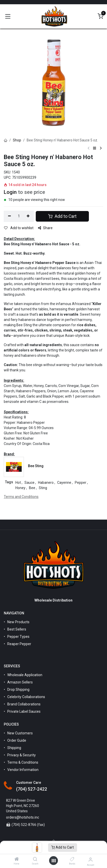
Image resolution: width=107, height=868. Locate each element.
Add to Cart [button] (62, 216)
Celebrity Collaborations (26, 697)
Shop (17, 140)
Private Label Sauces (24, 711)
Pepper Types (18, 637)
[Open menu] (54, 861)
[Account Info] (91, 860)
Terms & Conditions (23, 762)
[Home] (17, 859)
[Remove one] (9, 216)
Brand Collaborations (24, 704)
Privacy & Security (22, 755)
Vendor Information (23, 770)
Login (10, 192)
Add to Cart (63, 847)
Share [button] (45, 228)
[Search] (35, 859)
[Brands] (72, 859)
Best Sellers (17, 629)
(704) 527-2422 (32, 789)
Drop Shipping (18, 690)
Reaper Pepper (19, 644)
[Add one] (28, 216)
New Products (18, 622)
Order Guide (17, 740)
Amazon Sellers (20, 682)
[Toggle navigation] (8, 16)
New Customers (20, 733)
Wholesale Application (25, 675)
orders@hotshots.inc (23, 817)
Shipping (14, 748)
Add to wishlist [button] (19, 228)
